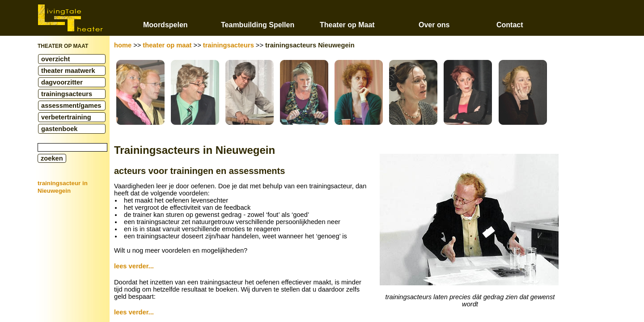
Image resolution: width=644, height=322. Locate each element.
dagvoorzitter (62, 82)
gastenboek (59, 129)
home (123, 45)
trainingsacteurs (67, 94)
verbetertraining (66, 117)
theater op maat (167, 45)
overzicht (55, 59)
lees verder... (134, 266)
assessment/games (71, 106)
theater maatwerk (68, 71)
